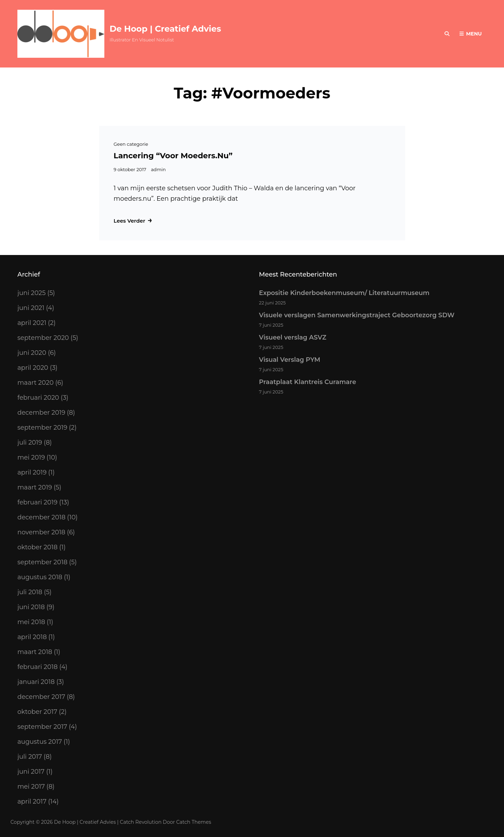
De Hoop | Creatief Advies (165, 29)
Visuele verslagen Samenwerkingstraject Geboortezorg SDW (357, 315)
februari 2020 (38, 398)
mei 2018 (31, 622)
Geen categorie (131, 144)
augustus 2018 (40, 577)
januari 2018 (36, 682)
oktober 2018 (37, 547)
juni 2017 (31, 772)
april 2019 (32, 472)
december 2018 (41, 517)
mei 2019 (31, 457)
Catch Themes (194, 822)
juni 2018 (31, 607)
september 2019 (42, 428)
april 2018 (32, 637)
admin (158, 169)
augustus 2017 (40, 742)
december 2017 (41, 697)
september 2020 (43, 338)
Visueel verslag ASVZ (293, 337)
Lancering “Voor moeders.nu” (173, 156)
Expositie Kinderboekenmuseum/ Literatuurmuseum (344, 293)
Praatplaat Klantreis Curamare (308, 382)
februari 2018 (38, 667)
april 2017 (32, 802)
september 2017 (42, 727)
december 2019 (41, 413)
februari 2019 (37, 502)
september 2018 (42, 562)
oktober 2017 (37, 712)
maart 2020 (35, 383)
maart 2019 (35, 487)
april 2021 (32, 323)
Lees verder (133, 220)
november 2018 (41, 532)
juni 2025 (31, 293)
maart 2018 (35, 652)
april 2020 (33, 368)
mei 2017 (31, 787)
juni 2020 (32, 353)
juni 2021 (31, 308)
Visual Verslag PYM (290, 360)
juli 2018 (30, 592)
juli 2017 (30, 757)
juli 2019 (30, 443)
